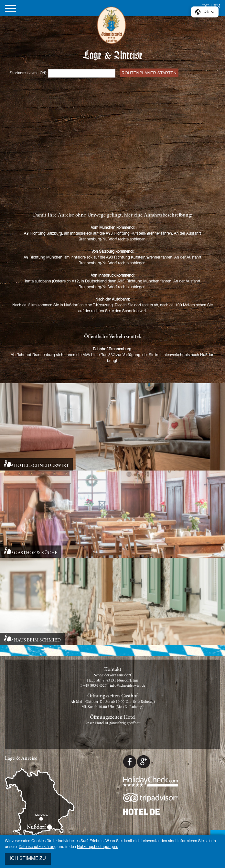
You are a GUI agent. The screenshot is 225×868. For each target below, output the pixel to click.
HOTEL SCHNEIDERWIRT (41, 466)
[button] (205, 12)
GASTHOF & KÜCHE (36, 553)
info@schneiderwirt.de (128, 686)
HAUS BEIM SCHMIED (37, 640)
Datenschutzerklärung (38, 847)
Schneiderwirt (112, 27)
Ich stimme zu (28, 859)
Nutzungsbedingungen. (97, 847)
